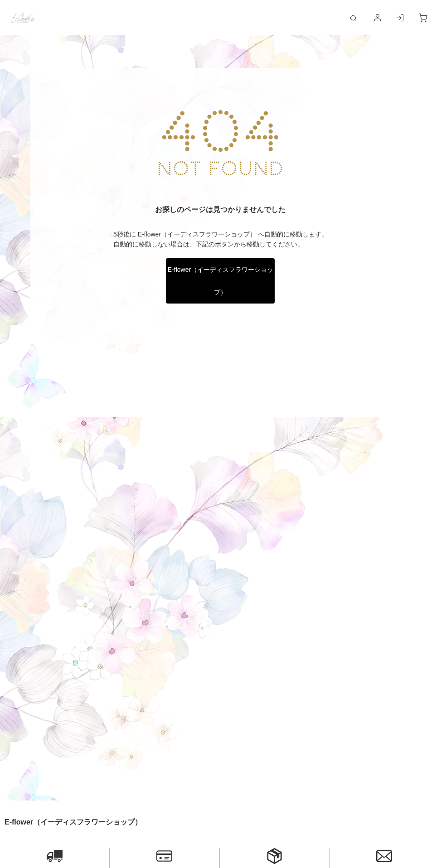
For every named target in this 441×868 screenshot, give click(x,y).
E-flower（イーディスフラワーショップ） (220, 281)
